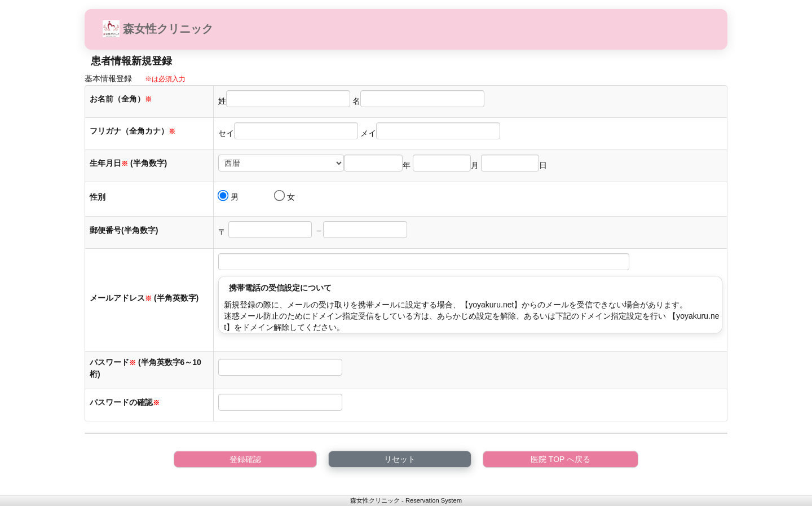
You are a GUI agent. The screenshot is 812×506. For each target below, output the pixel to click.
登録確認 (245, 459)
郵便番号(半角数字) (124, 230)
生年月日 (109, 163)
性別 (98, 197)
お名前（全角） (121, 99)
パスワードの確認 (126, 402)
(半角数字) (149, 163)
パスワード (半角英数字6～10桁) (145, 368)
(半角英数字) (176, 298)
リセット (400, 459)
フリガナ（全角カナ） (133, 131)
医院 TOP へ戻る (561, 459)
